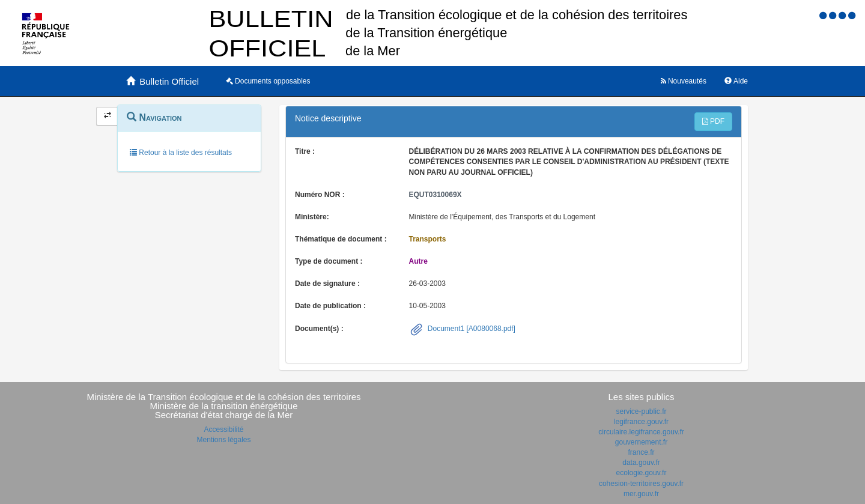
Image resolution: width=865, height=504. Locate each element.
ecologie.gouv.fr (642, 473)
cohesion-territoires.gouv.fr (641, 484)
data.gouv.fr (641, 463)
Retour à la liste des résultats (181, 153)
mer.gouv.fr (641, 494)
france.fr (641, 452)
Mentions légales (223, 440)
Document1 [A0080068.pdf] (471, 329)
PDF (713, 121)
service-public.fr (641, 411)
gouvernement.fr (641, 442)
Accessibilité (223, 430)
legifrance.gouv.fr (641, 422)
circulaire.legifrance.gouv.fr (641, 432)
